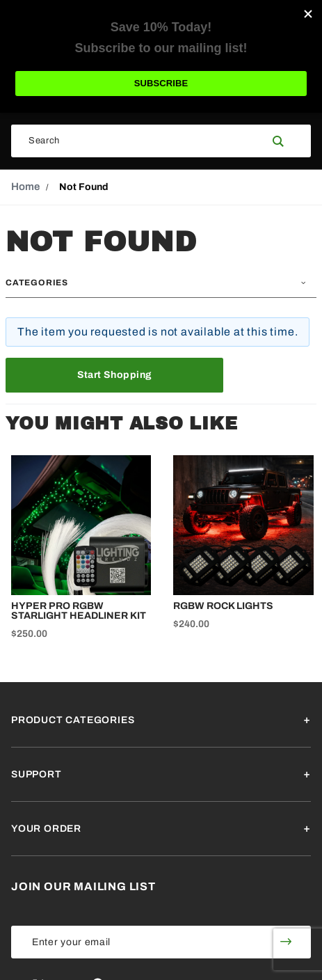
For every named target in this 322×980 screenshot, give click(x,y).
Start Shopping (115, 375)
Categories (37, 283)
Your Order (46, 829)
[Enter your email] (136, 942)
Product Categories (73, 720)
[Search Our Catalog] (137, 141)
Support (37, 774)
